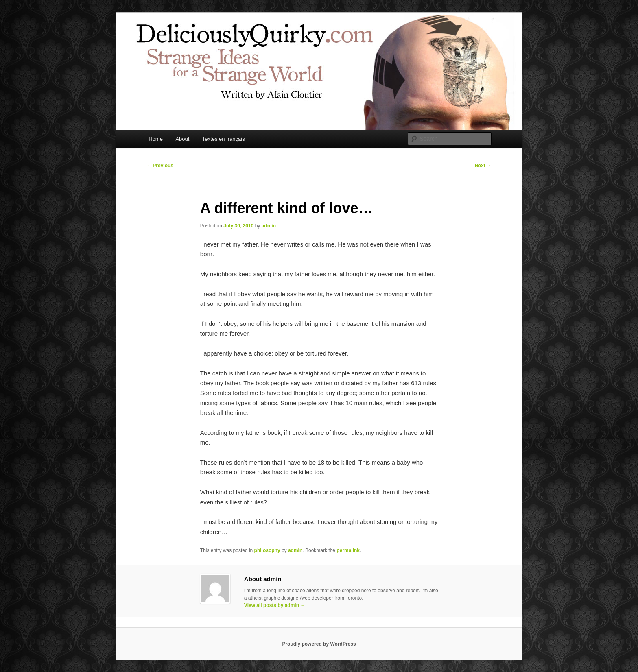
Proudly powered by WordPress (319, 644)
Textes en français (224, 139)
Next (483, 166)
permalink (348, 550)
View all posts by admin (275, 605)
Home (156, 139)
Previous (160, 166)
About (182, 139)
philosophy (267, 550)
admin (269, 226)
